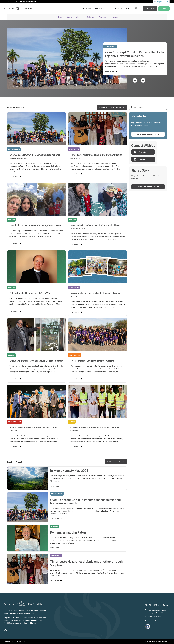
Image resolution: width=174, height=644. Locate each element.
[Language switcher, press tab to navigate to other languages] (161, 2)
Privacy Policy (21, 642)
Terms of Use (9, 642)
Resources (103, 17)
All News (59, 17)
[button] (135, 80)
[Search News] (148, 107)
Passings (115, 17)
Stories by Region (75, 17)
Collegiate (91, 17)
